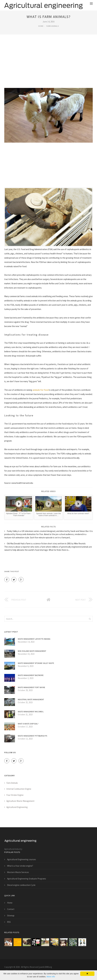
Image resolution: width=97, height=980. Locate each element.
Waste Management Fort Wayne (31, 687)
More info (51, 977)
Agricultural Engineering (17, 807)
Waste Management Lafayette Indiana (34, 639)
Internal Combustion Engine (19, 789)
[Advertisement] (48, 61)
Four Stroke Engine (15, 795)
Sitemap (11, 916)
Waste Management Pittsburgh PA (32, 736)
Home (41, 26)
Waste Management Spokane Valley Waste (36, 663)
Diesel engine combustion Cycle (21, 885)
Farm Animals (53, 26)
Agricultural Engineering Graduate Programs (27, 879)
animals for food (41, 390)
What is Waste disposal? (28, 724)
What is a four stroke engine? (20, 866)
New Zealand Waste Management (32, 651)
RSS (9, 922)
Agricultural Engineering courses (22, 859)
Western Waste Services (18, 872)
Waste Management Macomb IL (31, 712)
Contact (11, 909)
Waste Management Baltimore (31, 675)
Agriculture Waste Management (20, 801)
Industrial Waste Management (31, 700)
